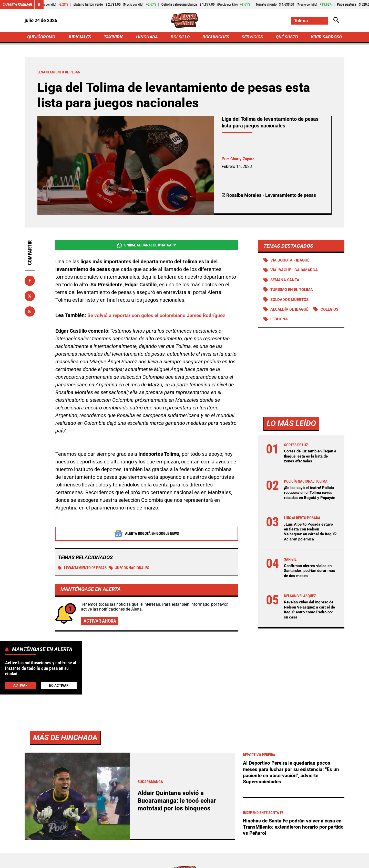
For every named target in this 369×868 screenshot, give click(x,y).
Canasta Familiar (18, 5)
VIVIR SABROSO (326, 37)
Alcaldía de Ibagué (291, 312)
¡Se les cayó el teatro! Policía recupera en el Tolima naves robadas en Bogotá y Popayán (307, 498)
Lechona (312, 322)
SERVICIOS (251, 37)
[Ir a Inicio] (185, 21)
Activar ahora (101, 623)
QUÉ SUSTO (286, 37)
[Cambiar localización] (310, 21)
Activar (20, 685)
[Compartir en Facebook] (30, 282)
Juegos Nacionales (136, 570)
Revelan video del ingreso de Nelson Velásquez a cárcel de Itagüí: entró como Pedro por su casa (310, 617)
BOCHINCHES (215, 37)
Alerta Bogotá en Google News (147, 535)
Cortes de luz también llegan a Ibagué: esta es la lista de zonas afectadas (310, 459)
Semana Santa (286, 282)
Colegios (280, 322)
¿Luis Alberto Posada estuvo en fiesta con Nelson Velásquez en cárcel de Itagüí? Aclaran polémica (310, 539)
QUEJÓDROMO (42, 37)
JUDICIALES (81, 37)
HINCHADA (148, 37)
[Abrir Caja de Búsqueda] (336, 21)
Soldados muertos (291, 302)
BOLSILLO (180, 37)
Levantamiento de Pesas (85, 570)
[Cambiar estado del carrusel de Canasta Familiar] (42, 5)
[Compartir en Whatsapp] (30, 312)
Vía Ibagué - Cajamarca (296, 272)
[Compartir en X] (30, 297)
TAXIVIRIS (115, 37)
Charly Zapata (243, 160)
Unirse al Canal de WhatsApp (146, 246)
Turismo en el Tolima (294, 292)
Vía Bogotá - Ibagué (291, 261)
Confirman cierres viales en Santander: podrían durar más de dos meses (309, 578)
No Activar (59, 685)
